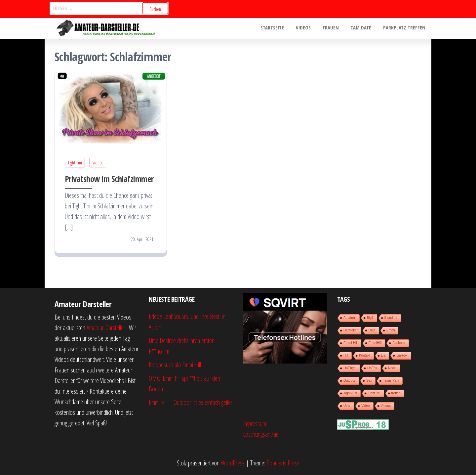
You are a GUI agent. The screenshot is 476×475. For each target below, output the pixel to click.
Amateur (350, 318)
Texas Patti (391, 381)
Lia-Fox (402, 355)
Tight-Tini (75, 163)
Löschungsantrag (261, 434)
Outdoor (349, 381)
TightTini (374, 393)
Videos (310, 28)
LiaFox (372, 368)
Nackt (392, 368)
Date (372, 330)
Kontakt (365, 355)
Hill (346, 355)
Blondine (391, 318)
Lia (383, 355)
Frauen (335, 28)
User (347, 406)
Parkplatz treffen (405, 28)
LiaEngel (350, 368)
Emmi (391, 330)
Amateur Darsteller (106, 328)
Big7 (370, 318)
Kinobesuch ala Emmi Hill (175, 365)
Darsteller (351, 330)
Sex (369, 381)
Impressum (255, 424)
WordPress (233, 463)
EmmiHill (375, 343)
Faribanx (399, 343)
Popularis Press (283, 463)
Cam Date (364, 28)
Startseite (281, 28)
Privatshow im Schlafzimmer (109, 179)
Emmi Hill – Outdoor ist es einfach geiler (191, 402)
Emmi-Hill (351, 343)
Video (365, 406)
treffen (396, 393)
